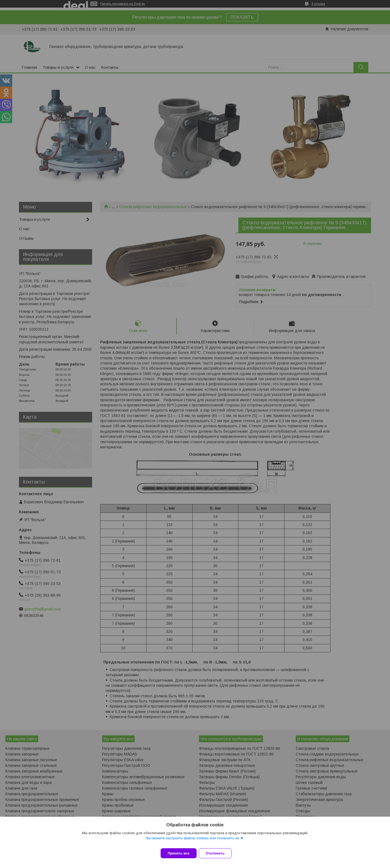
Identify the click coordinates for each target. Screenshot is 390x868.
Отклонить (218, 853)
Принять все (179, 853)
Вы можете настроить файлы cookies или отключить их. (193, 841)
